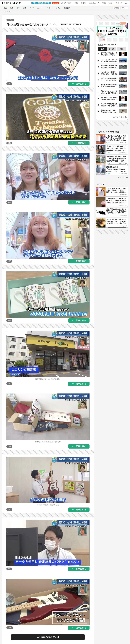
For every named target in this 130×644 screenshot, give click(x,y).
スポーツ (50, 8)
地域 (104, 3)
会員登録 (116, 8)
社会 (12, 8)
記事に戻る (81, 84)
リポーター (120, 3)
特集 (76, 3)
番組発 (83, 3)
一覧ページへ (121, 177)
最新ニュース (94, 3)
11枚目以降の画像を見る (46, 637)
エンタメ (40, 8)
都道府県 (67, 8)
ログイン (124, 8)
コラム (58, 8)
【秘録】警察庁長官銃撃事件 (41, 3)
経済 (18, 8)
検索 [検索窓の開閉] (126, 3)
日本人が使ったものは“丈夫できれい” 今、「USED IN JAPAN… (45, 24)
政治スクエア (66, 3)
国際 (25, 8)
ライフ (32, 8)
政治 (5, 8)
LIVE (110, 3)
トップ (4, 12)
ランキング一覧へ (118, 117)
